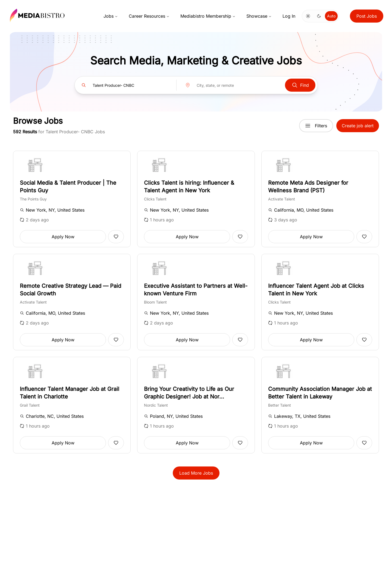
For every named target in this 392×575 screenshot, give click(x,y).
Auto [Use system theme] (331, 16)
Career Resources (149, 16)
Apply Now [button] (63, 237)
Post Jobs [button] (367, 16)
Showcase (259, 16)
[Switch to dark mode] (319, 16)
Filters (316, 126)
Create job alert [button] (358, 126)
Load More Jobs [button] (196, 473)
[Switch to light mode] (308, 16)
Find (300, 85)
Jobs (111, 16)
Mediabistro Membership (208, 16)
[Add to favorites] (116, 237)
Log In (289, 16)
